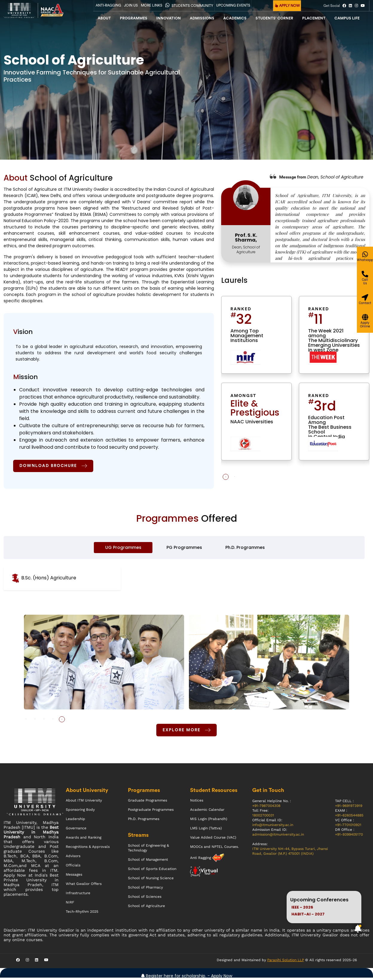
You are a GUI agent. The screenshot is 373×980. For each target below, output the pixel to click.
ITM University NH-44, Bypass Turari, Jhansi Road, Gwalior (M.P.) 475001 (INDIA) (290, 854)
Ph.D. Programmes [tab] (245, 549)
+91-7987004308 (266, 808)
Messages (74, 877)
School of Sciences (145, 899)
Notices (197, 803)
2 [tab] (235, 477)
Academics (235, 18)
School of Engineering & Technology (148, 850)
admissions (202, 18)
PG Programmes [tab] (184, 549)
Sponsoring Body (80, 812)
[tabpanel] (295, 383)
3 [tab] (44, 721)
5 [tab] (62, 721)
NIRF (70, 905)
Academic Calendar (207, 812)
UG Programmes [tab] (123, 549)
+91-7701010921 (348, 827)
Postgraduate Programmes (151, 812)
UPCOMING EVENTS (233, 5)
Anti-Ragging (108, 5)
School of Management (148, 862)
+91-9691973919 (349, 808)
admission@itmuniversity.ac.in (278, 837)
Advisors (73, 858)
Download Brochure (55, 466)
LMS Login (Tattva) (206, 831)
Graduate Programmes (147, 803)
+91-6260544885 (349, 818)
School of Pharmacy (145, 890)
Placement (314, 18)
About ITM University (84, 803)
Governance (76, 831)
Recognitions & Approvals (88, 849)
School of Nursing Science (151, 880)
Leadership (75, 821)
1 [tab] (226, 477)
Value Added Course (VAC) (213, 840)
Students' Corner (274, 18)
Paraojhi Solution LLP (286, 962)
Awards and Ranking (84, 840)
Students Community (189, 5)
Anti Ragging (201, 860)
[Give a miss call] (365, 306)
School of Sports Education (152, 871)
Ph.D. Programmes (144, 821)
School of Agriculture (146, 908)
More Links (152, 5)
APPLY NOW (287, 6)
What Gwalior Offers (84, 886)
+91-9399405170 (349, 837)
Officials (73, 868)
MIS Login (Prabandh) (209, 821)
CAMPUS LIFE (347, 18)
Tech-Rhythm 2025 (82, 914)
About (104, 18)
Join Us (131, 5)
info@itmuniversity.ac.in (273, 827)
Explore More (186, 732)
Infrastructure (78, 895)
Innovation (169, 18)
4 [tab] (53, 721)
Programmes (134, 18)
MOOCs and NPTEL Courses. (214, 849)
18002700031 (263, 818)
